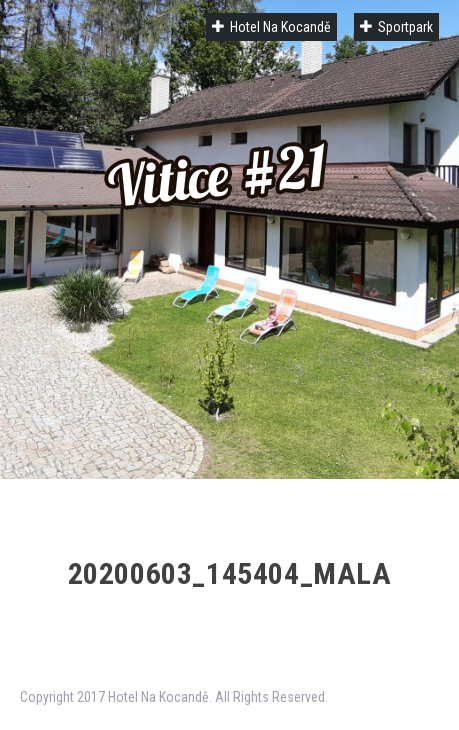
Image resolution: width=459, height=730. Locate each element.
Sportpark (396, 27)
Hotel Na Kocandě (271, 27)
